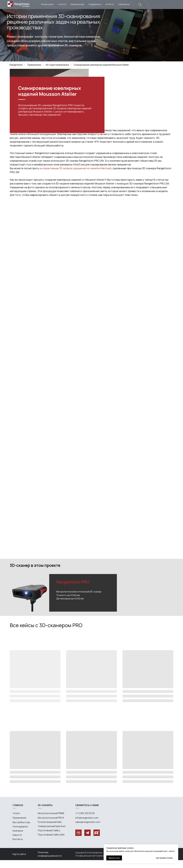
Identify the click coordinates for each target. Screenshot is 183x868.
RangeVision (16, 65)
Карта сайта (19, 862)
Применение (34, 65)
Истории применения (57, 65)
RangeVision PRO (73, 590)
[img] (140, 5)
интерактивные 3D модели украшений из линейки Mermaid (75, 176)
